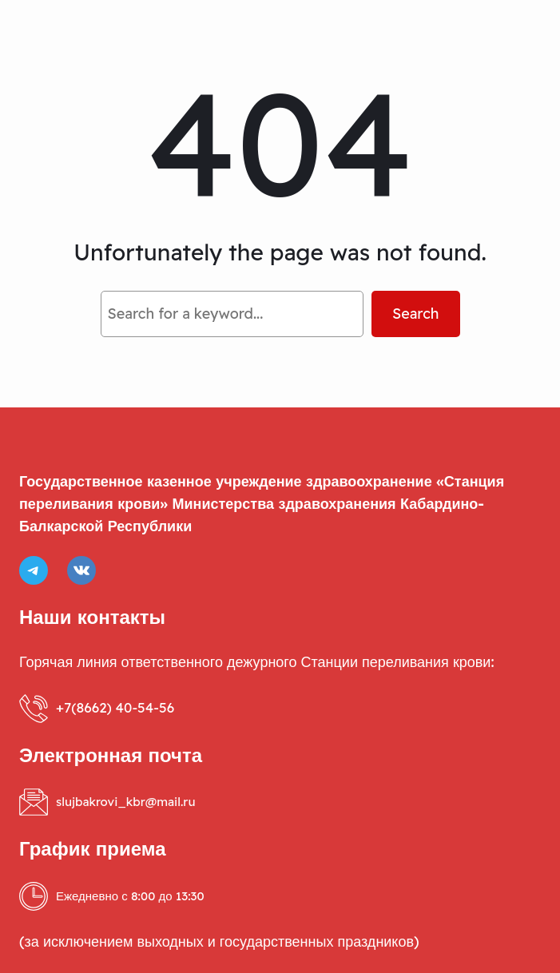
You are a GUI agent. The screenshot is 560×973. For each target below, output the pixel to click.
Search (416, 314)
